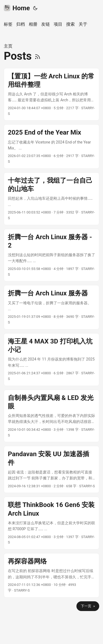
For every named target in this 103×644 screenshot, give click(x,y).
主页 (8, 46)
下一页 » (88, 606)
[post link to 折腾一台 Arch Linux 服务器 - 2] (51, 255)
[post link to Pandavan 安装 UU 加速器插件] (51, 469)
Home (17, 8)
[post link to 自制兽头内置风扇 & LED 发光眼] (51, 416)
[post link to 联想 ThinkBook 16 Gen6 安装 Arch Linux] (51, 523)
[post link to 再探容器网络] (51, 575)
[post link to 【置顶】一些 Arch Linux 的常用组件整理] (51, 94)
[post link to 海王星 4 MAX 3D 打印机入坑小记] (51, 360)
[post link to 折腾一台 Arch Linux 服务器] (51, 307)
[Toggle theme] (35, 8)
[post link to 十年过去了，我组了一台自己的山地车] (51, 199)
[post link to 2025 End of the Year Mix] (51, 146)
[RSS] (38, 56)
